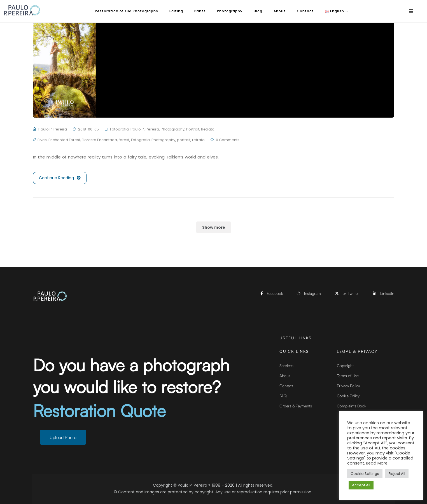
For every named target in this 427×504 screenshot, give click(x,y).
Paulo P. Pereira (53, 129)
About (280, 11)
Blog (258, 11)
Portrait (193, 129)
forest (124, 140)
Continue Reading (60, 178)
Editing (176, 11)
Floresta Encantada (99, 140)
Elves (42, 140)
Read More (377, 463)
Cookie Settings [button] (365, 474)
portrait (184, 140)
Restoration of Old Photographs (127, 11)
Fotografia (119, 129)
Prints (200, 11)
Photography (230, 11)
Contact (305, 11)
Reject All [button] (397, 474)
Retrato (208, 129)
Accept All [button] (361, 485)
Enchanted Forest (64, 140)
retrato (198, 140)
